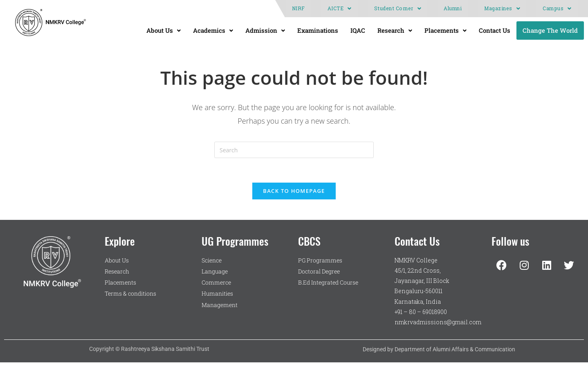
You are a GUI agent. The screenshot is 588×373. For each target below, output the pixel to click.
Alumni (453, 8)
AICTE (340, 8)
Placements (445, 30)
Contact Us (495, 30)
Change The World (550, 30)
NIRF (298, 8)
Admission (265, 30)
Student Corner (398, 8)
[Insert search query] (294, 150)
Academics (213, 30)
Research (395, 30)
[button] (340, 9)
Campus (557, 8)
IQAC (358, 30)
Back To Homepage (294, 191)
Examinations (318, 30)
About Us (164, 30)
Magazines (502, 8)
